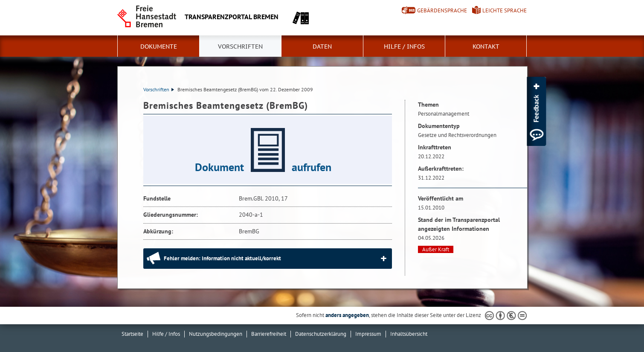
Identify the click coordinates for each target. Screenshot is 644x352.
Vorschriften (240, 47)
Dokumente (159, 47)
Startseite (132, 334)
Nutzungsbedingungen (216, 334)
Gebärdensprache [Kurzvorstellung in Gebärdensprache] (442, 10)
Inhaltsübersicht (409, 334)
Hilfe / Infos (404, 47)
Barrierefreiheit (269, 334)
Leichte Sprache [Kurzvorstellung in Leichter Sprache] (505, 10)
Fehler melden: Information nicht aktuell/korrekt (222, 258)
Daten (322, 47)
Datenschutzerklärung (321, 334)
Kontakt (486, 47)
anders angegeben (347, 315)
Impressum (368, 334)
